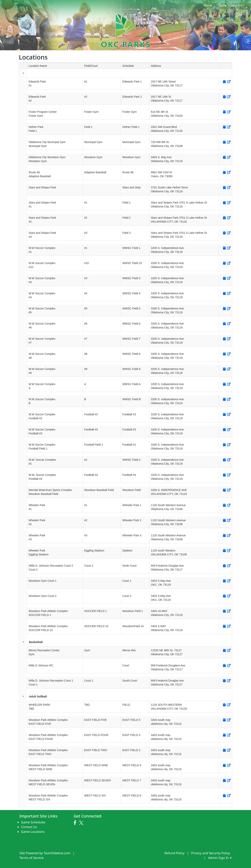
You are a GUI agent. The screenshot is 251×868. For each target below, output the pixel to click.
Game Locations (33, 832)
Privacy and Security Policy (211, 853)
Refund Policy (175, 853)
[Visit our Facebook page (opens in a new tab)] (76, 823)
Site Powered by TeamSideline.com (45, 853)
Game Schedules (231, 5)
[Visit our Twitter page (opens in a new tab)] (82, 823)
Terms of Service (31, 858)
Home (208, 5)
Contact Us (29, 827)
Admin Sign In (220, 858)
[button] (23, 73)
